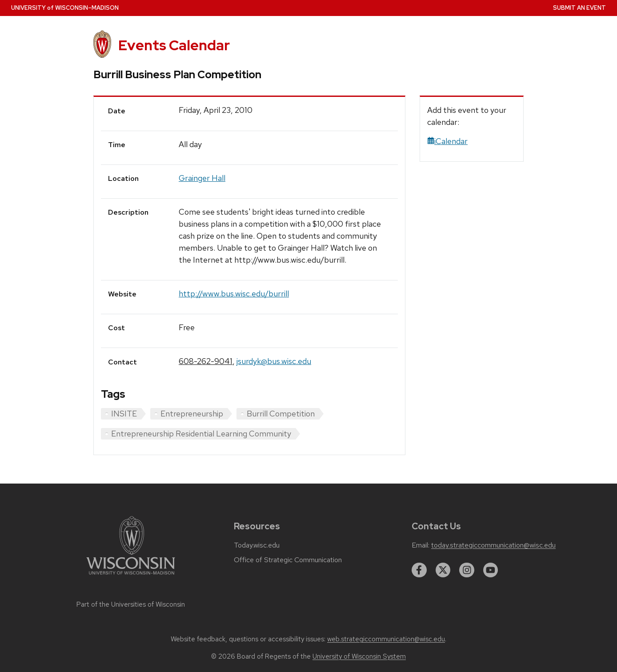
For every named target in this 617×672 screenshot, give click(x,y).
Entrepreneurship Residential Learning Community (201, 434)
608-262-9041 (206, 361)
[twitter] (443, 570)
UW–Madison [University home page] (65, 8)
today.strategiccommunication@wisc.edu (493, 545)
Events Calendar (174, 45)
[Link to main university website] (131, 576)
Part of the (131, 604)
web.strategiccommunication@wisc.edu (386, 639)
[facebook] (419, 570)
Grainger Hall (202, 178)
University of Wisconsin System (359, 656)
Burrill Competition (281, 414)
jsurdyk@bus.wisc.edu (274, 361)
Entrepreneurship (192, 414)
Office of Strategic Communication (288, 560)
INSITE (124, 414)
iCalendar (447, 141)
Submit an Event (579, 8)
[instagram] (467, 570)
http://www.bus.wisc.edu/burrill (234, 294)
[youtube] (491, 570)
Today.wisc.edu (257, 545)
